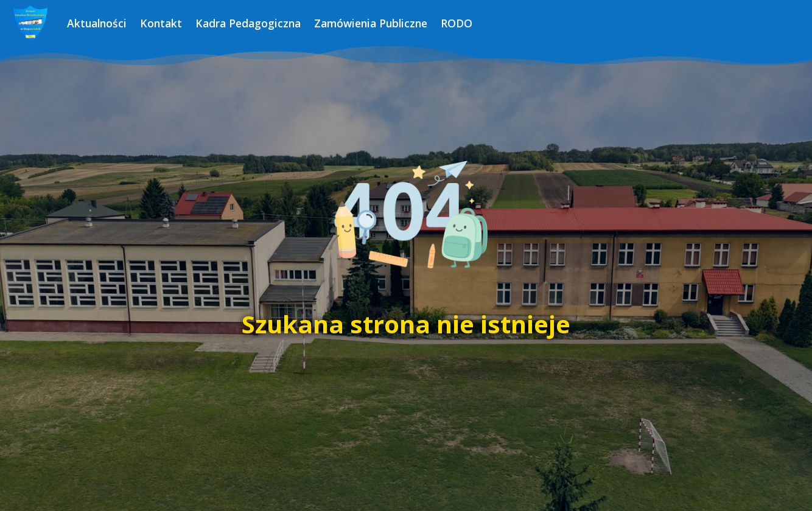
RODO (457, 23)
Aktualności (97, 23)
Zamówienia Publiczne (371, 23)
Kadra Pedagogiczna (248, 23)
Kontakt (161, 23)
